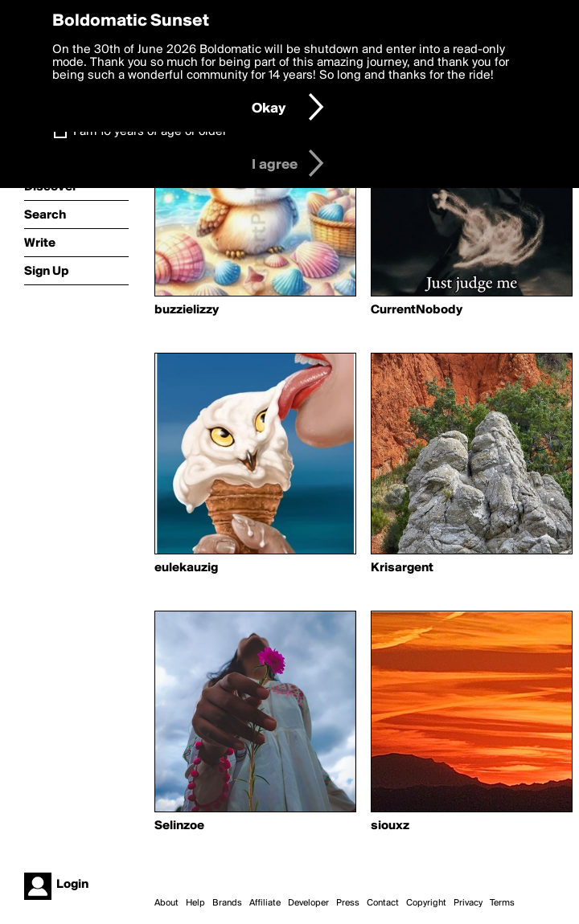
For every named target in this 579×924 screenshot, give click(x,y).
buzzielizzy (187, 310)
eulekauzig (186, 568)
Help (195, 903)
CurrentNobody (417, 310)
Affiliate (265, 903)
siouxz (390, 826)
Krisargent (402, 568)
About (166, 903)
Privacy (468, 903)
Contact (383, 903)
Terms (502, 903)
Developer (308, 903)
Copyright (426, 903)
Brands (227, 903)
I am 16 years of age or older (150, 132)
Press (348, 903)
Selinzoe (179, 826)
